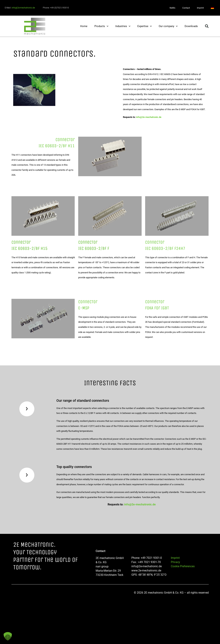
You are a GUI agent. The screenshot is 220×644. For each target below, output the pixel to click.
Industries (123, 26)
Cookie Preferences (183, 566)
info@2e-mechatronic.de (23, 8)
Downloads (191, 26)
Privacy (175, 562)
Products (101, 26)
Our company (168, 26)
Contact (186, 8)
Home (84, 26)
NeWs (172, 8)
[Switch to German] (212, 8)
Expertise (145, 26)
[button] (207, 26)
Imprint (200, 8)
